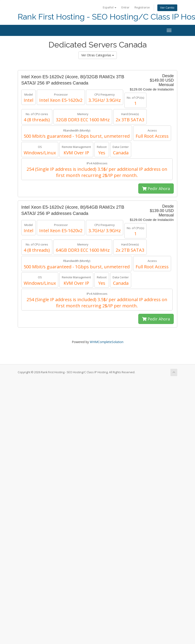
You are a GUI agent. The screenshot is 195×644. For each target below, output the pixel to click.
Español (110, 7)
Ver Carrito (167, 8)
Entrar (125, 7)
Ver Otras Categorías (98, 55)
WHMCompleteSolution (107, 342)
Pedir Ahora (156, 188)
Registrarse (142, 7)
